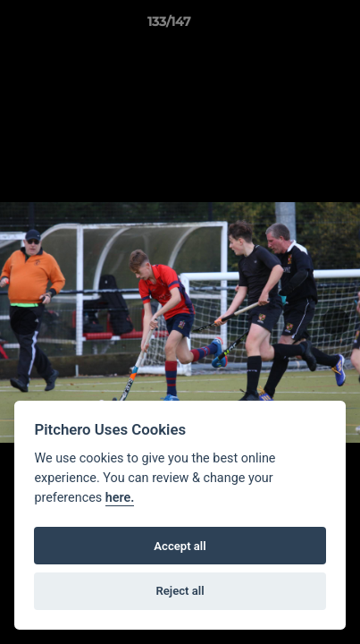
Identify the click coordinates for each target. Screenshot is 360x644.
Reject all (180, 591)
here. (120, 498)
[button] (296, 26)
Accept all (180, 546)
